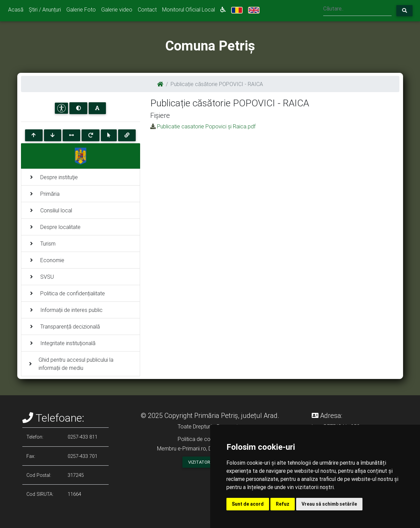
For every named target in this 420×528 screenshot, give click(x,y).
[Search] (357, 9)
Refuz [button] (283, 504)
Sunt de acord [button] (248, 504)
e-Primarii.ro (192, 448)
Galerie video (117, 9)
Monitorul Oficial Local (189, 9)
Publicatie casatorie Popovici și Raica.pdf (206, 126)
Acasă (16, 9)
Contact (147, 9)
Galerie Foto (81, 9)
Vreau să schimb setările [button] (329, 504)
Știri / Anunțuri (45, 9)
